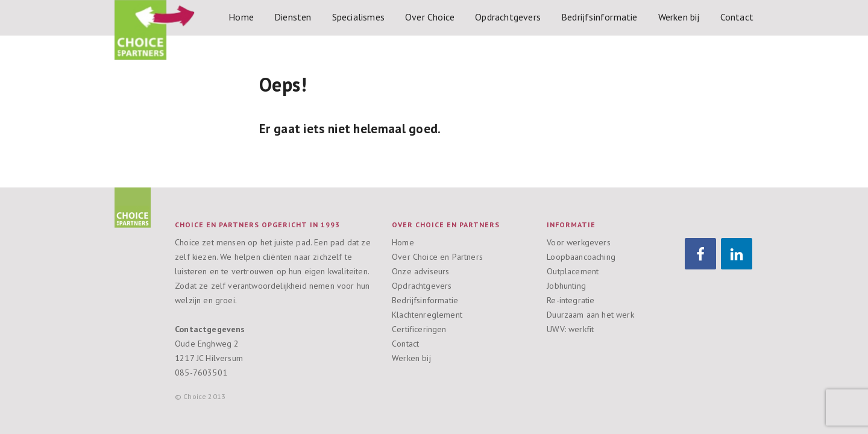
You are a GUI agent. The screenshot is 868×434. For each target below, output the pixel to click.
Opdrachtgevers (508, 17)
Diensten (293, 17)
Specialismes (358, 17)
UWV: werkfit (570, 329)
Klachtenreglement (427, 315)
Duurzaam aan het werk (590, 315)
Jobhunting (566, 286)
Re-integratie (571, 300)
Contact (737, 17)
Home (241, 17)
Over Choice (430, 17)
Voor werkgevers (579, 242)
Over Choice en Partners (437, 257)
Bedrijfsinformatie (599, 17)
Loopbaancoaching (581, 257)
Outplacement (573, 271)
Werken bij (679, 17)
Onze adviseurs (420, 271)
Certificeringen (419, 329)
